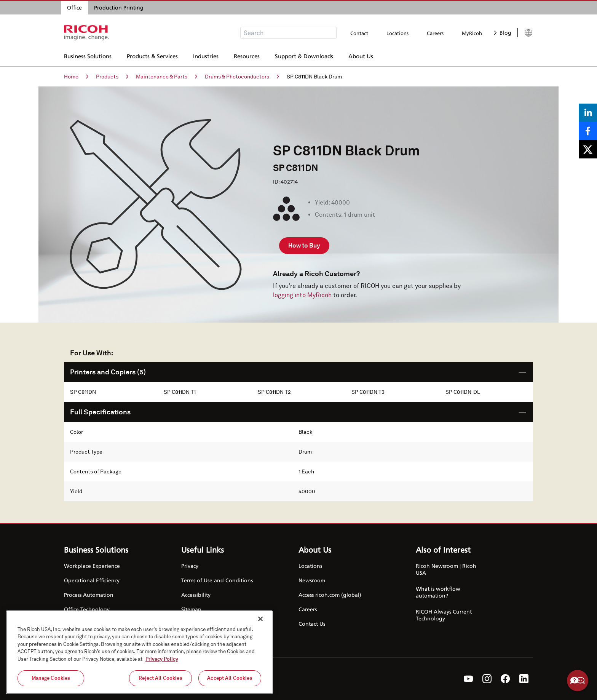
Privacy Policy (162, 659)
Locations (397, 33)
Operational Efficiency (92, 580)
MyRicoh (472, 33)
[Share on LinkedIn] (588, 113)
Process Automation (89, 595)
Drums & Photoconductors (242, 77)
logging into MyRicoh (302, 295)
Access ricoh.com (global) (330, 595)
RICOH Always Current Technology (444, 615)
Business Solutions (88, 55)
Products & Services (152, 55)
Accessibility (196, 595)
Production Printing (119, 7)
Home (76, 77)
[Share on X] (588, 149)
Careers (435, 33)
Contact (359, 33)
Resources (247, 55)
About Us (361, 55)
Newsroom (312, 580)
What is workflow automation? (438, 592)
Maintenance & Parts (167, 77)
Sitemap (191, 609)
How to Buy (304, 245)
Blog (503, 33)
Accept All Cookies (230, 678)
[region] (139, 652)
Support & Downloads (304, 55)
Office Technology (87, 609)
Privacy (190, 566)
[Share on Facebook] (588, 131)
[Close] (260, 619)
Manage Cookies (51, 678)
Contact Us (312, 624)
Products (112, 77)
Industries (206, 55)
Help (578, 681)
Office (74, 7)
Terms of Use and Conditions (217, 580)
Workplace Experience (92, 566)
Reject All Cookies (160, 678)
